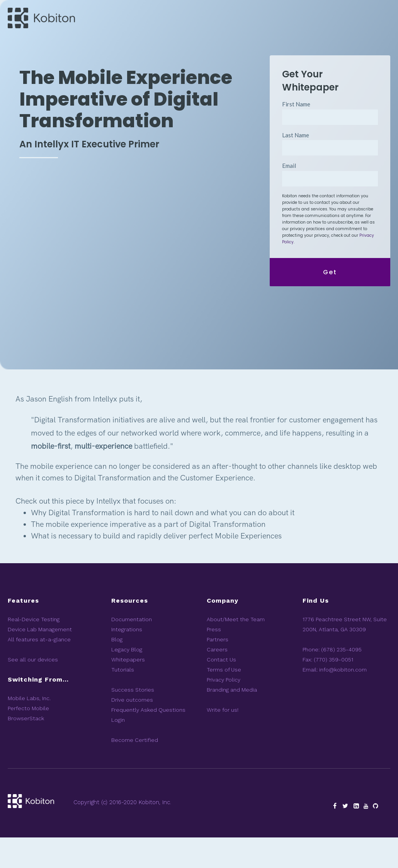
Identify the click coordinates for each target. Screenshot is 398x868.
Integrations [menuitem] (127, 660)
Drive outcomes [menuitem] (132, 730)
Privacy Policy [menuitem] (224, 710)
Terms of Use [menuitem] (224, 700)
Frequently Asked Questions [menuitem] (148, 740)
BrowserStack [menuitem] (26, 749)
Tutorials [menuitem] (123, 700)
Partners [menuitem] (218, 670)
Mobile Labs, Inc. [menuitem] (29, 729)
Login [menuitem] (118, 750)
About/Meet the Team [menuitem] (236, 650)
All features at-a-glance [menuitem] (39, 670)
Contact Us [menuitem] (221, 690)
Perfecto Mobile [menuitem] (28, 739)
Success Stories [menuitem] (133, 720)
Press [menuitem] (214, 660)
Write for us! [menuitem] (223, 740)
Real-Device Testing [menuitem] (34, 650)
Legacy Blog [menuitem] (127, 680)
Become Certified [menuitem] (135, 771)
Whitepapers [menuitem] (128, 690)
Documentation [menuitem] (132, 650)
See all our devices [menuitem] (33, 690)
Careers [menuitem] (217, 680)
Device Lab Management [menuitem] (40, 660)
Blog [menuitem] (117, 670)
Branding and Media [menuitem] (232, 720)
